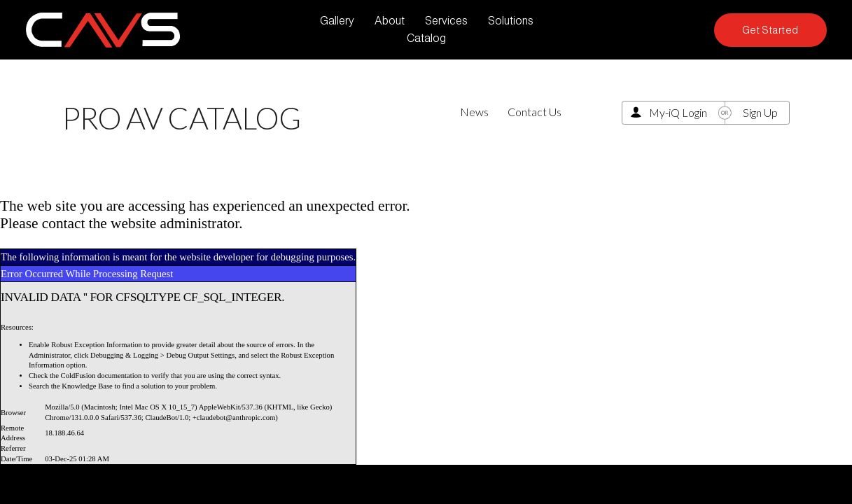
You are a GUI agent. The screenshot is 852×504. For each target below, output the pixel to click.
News (474, 112)
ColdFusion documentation (102, 376)
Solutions (511, 21)
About (390, 21)
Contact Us (535, 112)
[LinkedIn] (662, 30)
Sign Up (760, 112)
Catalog (426, 38)
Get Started (770, 30)
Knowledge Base (87, 386)
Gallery (337, 21)
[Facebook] (688, 30)
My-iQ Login (678, 112)
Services (446, 21)
